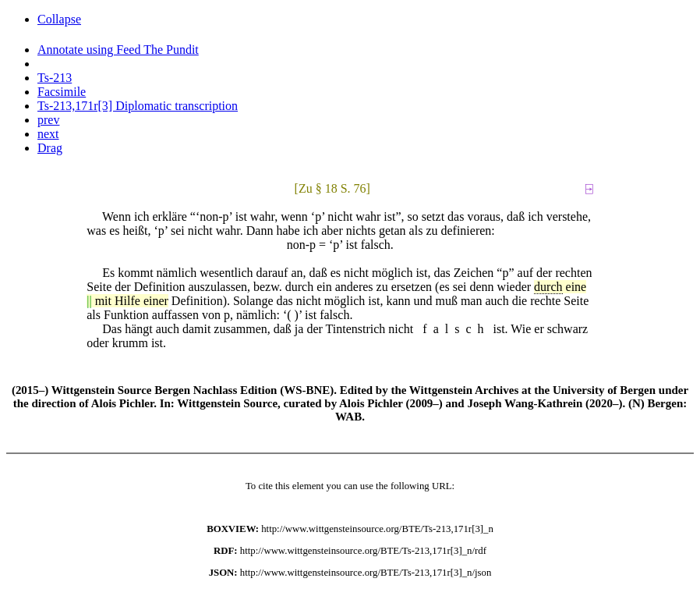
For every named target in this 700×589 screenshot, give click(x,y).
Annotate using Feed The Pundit (118, 50)
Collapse (59, 19)
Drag (50, 148)
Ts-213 (55, 78)
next (48, 134)
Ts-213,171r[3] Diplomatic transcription (138, 106)
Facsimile (62, 92)
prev (48, 120)
